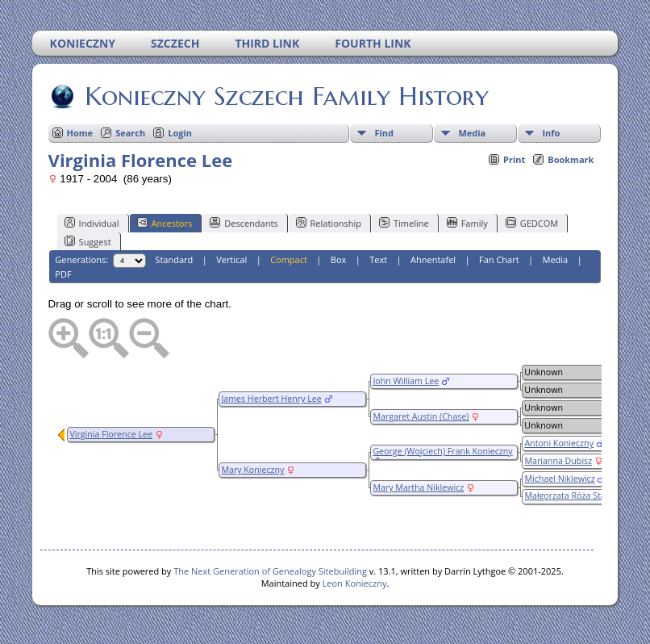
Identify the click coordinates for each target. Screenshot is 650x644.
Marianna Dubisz (558, 461)
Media (472, 133)
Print (514, 159)
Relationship (329, 223)
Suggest (88, 241)
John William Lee (406, 381)
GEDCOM (532, 223)
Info (551, 133)
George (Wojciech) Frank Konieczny (442, 451)
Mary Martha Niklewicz (418, 487)
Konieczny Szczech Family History (285, 96)
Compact (289, 259)
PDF (63, 274)
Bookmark (571, 159)
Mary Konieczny (252, 470)
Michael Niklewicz (559, 479)
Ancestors (165, 223)
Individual (92, 223)
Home (80, 133)
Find (384, 133)
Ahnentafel (433, 259)
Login (180, 133)
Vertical (231, 259)
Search (130, 133)
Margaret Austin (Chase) (421, 416)
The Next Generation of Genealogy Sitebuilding (270, 571)
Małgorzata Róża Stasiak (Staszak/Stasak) (572, 501)
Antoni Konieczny (559, 443)
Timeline (404, 223)
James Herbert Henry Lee (271, 399)
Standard (174, 259)
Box (338, 259)
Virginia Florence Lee (111, 434)
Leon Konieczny (355, 583)
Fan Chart (499, 259)
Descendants (244, 223)
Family (467, 223)
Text (378, 259)
